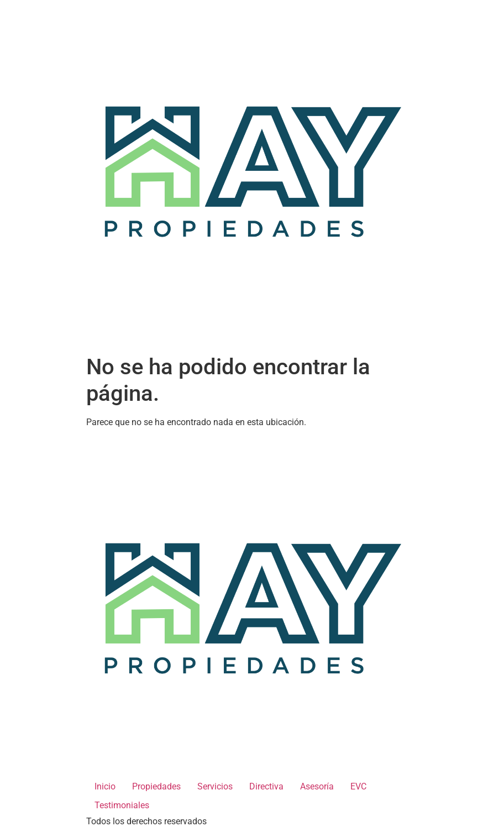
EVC (358, 786)
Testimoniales (122, 805)
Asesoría (317, 786)
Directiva (266, 786)
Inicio (105, 786)
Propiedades (156, 786)
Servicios (215, 786)
